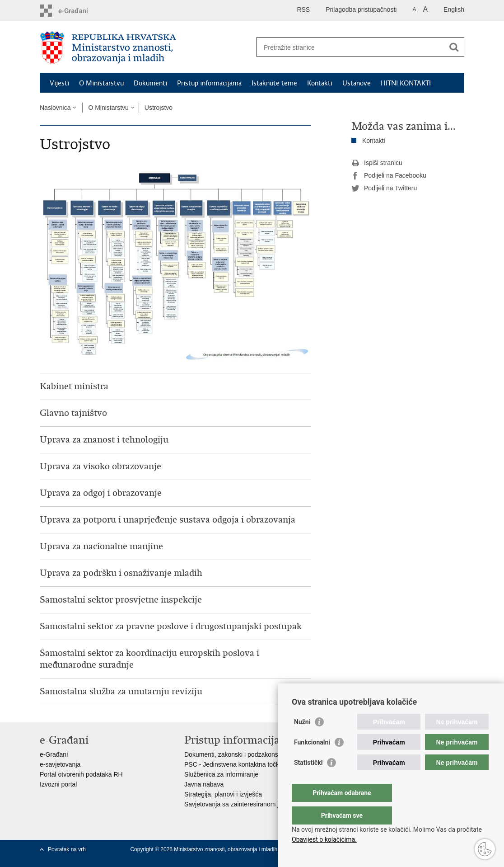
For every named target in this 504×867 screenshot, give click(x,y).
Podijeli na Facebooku (389, 176)
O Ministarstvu (101, 83)
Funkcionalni (312, 760)
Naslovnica (55, 108)
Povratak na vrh (67, 849)
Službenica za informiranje (221, 774)
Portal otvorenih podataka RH (81, 774)
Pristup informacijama (209, 83)
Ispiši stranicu (377, 163)
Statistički (308, 781)
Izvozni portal (58, 784)
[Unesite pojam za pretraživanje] (351, 47)
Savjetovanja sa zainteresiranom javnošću (243, 804)
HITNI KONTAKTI (406, 83)
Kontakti (320, 83)
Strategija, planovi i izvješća (223, 794)
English (454, 9)
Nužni (302, 740)
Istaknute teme (274, 83)
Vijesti (59, 83)
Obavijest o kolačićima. (324, 839)
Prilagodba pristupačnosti (361, 9)
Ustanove (357, 83)
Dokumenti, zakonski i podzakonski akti (239, 754)
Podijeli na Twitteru (384, 188)
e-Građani (54, 754)
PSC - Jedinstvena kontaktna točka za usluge (248, 764)
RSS (303, 9)
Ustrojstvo (159, 108)
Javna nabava (204, 784)
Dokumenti (150, 83)
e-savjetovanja (60, 764)
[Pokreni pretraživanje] (454, 47)
